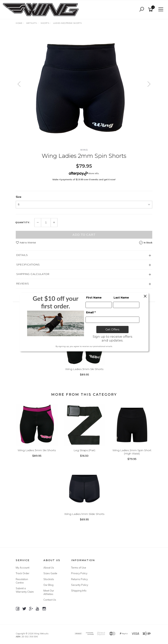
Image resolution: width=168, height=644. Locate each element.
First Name (94, 298)
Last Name (121, 298)
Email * (91, 312)
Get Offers (112, 330)
